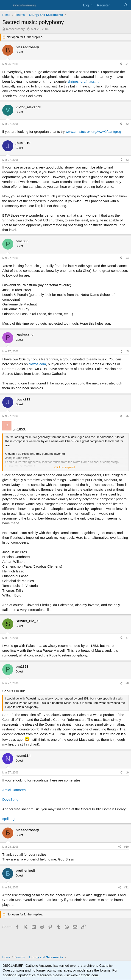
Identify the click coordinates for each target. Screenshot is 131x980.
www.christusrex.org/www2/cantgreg (93, 132)
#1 (127, 64)
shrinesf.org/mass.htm (84, 81)
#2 (127, 124)
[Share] (121, 64)
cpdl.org (8, 819)
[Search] (126, 5)
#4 (127, 258)
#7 (127, 638)
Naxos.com (37, 364)
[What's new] (116, 5)
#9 (127, 773)
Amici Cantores (14, 790)
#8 (127, 683)
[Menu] (6, 5)
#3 (127, 160)
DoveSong (10, 799)
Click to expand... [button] (66, 467)
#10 (126, 847)
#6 (127, 416)
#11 (126, 887)
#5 (127, 351)
